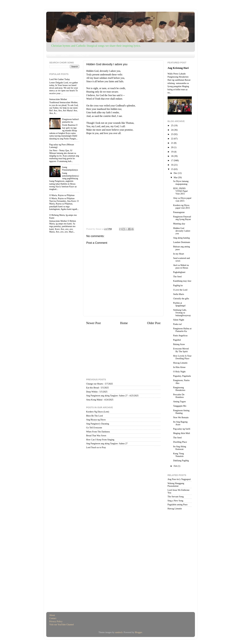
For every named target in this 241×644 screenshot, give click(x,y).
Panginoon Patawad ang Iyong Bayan (182, 218)
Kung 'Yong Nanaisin (178, 455)
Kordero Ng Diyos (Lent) (98, 412)
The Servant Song (176, 497)
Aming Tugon (179, 402)
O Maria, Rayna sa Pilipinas (62, 195)
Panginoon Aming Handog (181, 412)
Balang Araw (179, 344)
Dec (176, 173)
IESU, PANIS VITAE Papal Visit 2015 (180, 191)
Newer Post (94, 323)
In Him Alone (179, 367)
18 (172, 156)
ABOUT (65, 55)
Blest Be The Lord (94, 416)
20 (172, 147)
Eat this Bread (93, 388)
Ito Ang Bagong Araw (180, 423)
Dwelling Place (180, 442)
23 (172, 134)
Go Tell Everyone (94, 428)
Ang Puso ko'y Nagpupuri (179, 479)
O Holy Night (179, 372)
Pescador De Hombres (179, 396)
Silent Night (179, 320)
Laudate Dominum (181, 242)
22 (172, 139)
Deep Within (92, 392)
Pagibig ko (178, 285)
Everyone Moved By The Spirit (181, 350)
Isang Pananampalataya (70, 168)
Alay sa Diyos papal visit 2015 (182, 199)
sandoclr (119, 632)
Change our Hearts (95, 384)
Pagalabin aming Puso (178, 504)
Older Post (154, 323)
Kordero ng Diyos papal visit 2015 (181, 207)
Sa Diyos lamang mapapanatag (181, 182)
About (52, 615)
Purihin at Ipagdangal (179, 304)
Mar (176, 177)
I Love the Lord (180, 290)
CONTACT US (81, 55)
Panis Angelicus (180, 335)
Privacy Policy (56, 621)
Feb (176, 466)
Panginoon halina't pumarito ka (71, 121)
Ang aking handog (181, 238)
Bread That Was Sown (96, 436)
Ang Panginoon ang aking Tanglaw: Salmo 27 (107, 396)
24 (172, 130)
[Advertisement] (123, 157)
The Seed (177, 277)
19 (172, 152)
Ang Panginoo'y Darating (98, 424)
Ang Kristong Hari (178, 68)
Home (124, 323)
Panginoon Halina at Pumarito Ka (182, 330)
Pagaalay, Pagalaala (182, 376)
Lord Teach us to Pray (96, 447)
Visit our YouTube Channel (62, 624)
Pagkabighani (179, 272)
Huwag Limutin (180, 363)
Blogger (138, 632)
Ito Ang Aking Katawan (179, 448)
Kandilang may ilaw (182, 281)
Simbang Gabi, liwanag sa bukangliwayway (182, 313)
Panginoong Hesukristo (179, 389)
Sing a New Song (175, 501)
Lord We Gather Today (60, 79)
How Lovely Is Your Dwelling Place (182, 357)
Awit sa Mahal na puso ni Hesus (181, 266)
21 (172, 143)
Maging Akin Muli (181, 433)
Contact (53, 618)
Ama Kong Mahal (94, 400)
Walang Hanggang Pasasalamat (176, 485)
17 (172, 160)
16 (172, 165)
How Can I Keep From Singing (100, 440)
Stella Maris (179, 294)
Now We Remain (181, 417)
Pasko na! (177, 324)
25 (172, 125)
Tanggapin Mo (180, 406)
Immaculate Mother (58, 99)
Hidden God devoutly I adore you (182, 231)
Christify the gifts (181, 299)
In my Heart (179, 254)
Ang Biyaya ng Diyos (96, 420)
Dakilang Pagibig (181, 460)
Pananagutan (179, 212)
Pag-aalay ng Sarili (182, 429)
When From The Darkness (98, 432)
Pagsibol (177, 340)
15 (172, 169)
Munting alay (179, 224)
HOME (53, 55)
